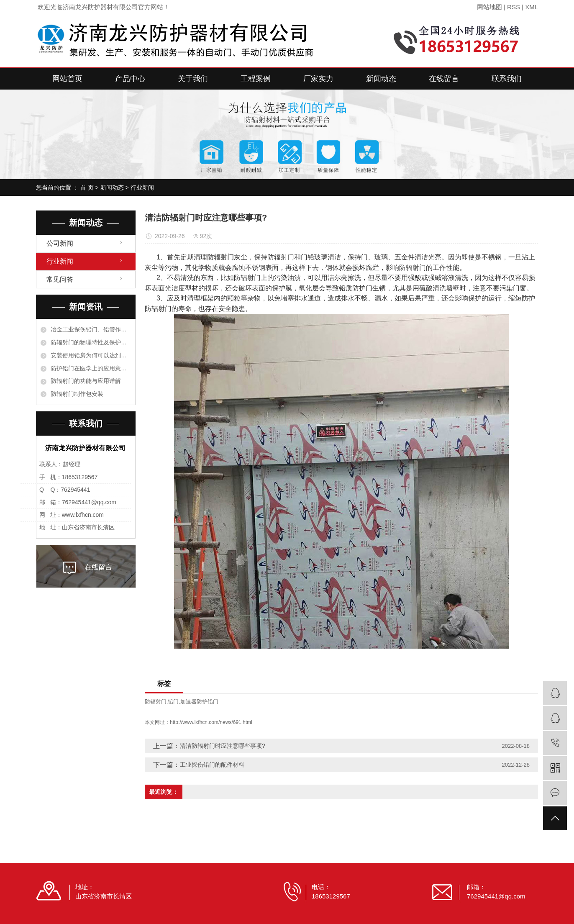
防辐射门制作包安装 (77, 394)
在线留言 (444, 79)
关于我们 (193, 79)
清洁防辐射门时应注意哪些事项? (223, 746)
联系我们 (507, 79)
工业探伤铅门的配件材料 (212, 765)
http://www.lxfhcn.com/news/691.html (211, 722)
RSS (514, 7)
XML (532, 7)
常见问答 (60, 279)
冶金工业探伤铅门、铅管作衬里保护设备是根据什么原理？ (91, 329)
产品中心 (130, 79)
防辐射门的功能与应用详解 (86, 381)
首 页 (87, 187)
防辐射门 (156, 702)
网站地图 (489, 7)
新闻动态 (381, 79)
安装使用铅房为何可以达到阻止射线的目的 (91, 355)
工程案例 (256, 79)
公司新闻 (60, 243)
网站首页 (67, 79)
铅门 (173, 702)
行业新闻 (142, 187)
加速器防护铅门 (199, 702)
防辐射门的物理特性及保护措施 (91, 342)
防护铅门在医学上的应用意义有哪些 (91, 368)
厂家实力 (318, 79)
